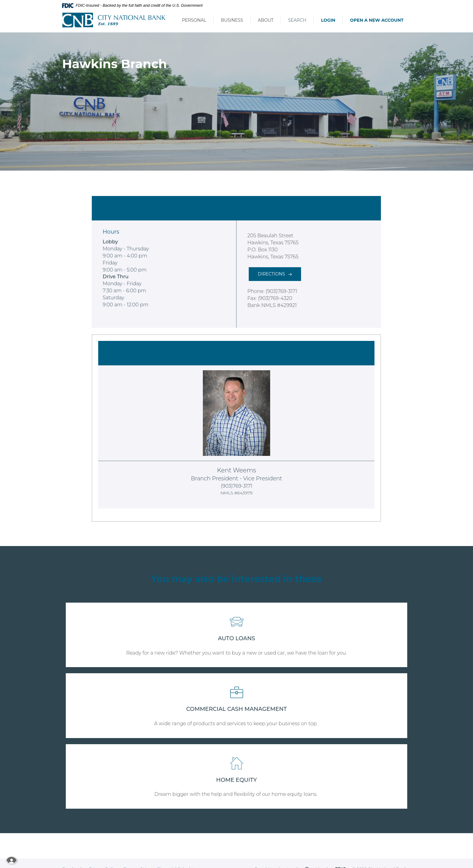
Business (232, 20)
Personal (194, 20)
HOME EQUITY (237, 780)
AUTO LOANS (237, 638)
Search (297, 20)
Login (328, 20)
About (266, 20)
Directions (272, 274)
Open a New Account (377, 20)
